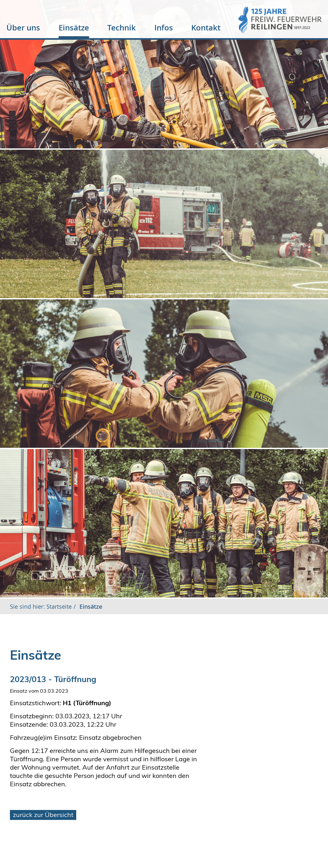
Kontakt (206, 28)
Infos (164, 28)
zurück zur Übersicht (43, 815)
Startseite (58, 606)
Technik (122, 28)
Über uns (23, 28)
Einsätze (74, 28)
